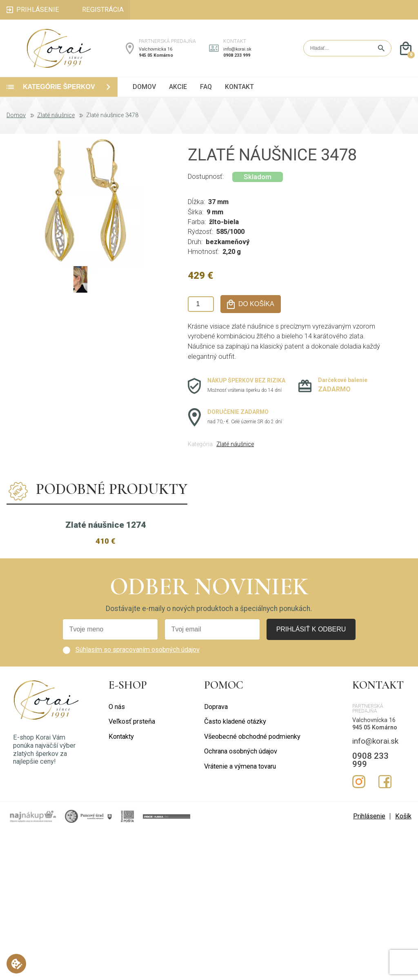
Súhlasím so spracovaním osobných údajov (138, 798)
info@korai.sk (237, 49)
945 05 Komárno (156, 55)
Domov (16, 116)
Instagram (359, 930)
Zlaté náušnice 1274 (106, 673)
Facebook (385, 930)
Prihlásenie (369, 964)
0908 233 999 (237, 55)
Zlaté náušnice (56, 116)
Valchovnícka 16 (156, 49)
